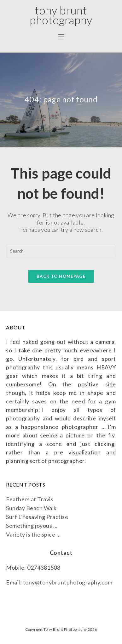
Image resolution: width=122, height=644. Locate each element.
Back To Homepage (61, 276)
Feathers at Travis (30, 499)
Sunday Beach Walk (31, 508)
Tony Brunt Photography (61, 15)
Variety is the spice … (33, 534)
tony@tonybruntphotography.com (68, 582)
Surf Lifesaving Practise (37, 517)
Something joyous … (32, 526)
